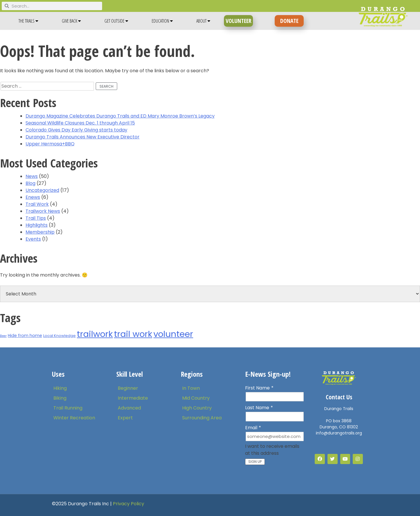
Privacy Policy (128, 504)
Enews (33, 197)
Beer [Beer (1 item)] (3, 336)
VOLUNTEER (239, 21)
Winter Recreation (74, 418)
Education (162, 21)
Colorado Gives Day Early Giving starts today (76, 130)
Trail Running (68, 408)
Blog (30, 183)
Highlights (37, 225)
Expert (125, 418)
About (203, 21)
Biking (60, 398)
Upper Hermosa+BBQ (50, 144)
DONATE (289, 21)
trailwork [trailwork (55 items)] (95, 334)
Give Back (71, 21)
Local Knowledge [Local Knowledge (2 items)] (59, 336)
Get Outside (116, 21)
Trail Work (37, 204)
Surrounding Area (202, 418)
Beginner (128, 388)
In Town (191, 388)
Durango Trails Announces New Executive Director (83, 137)
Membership (40, 232)
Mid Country (196, 398)
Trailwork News (43, 211)
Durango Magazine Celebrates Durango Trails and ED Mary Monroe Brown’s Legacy (120, 116)
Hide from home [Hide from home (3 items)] (25, 335)
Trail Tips (36, 218)
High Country (197, 408)
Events (33, 239)
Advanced (129, 408)
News (32, 176)
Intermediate (133, 398)
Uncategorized (42, 190)
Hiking (60, 388)
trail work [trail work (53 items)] (133, 334)
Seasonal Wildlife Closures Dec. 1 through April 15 (80, 123)
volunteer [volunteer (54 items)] (173, 334)
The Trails (28, 21)
